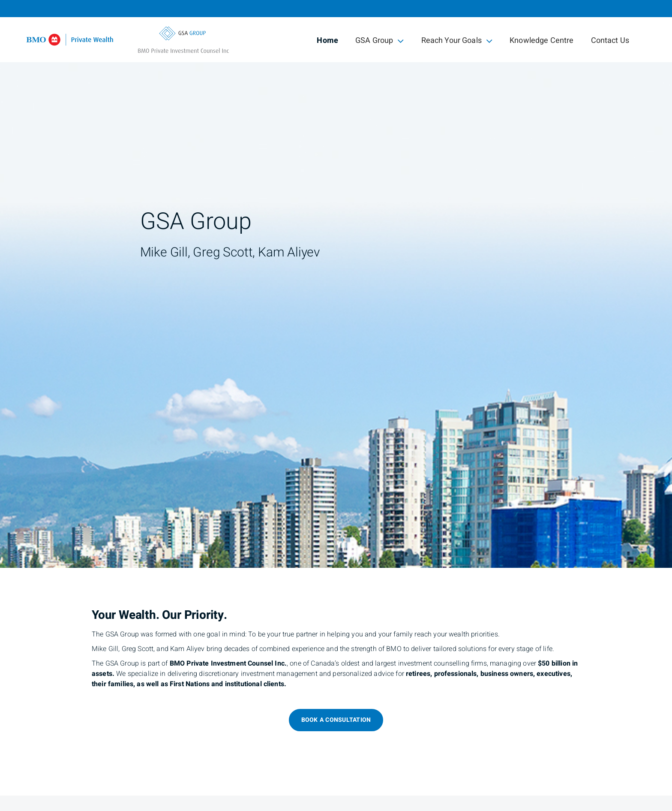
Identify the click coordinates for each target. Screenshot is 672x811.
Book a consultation (336, 720)
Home (327, 41)
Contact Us (610, 41)
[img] (336, 284)
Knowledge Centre (541, 41)
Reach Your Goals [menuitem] (457, 41)
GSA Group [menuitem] (380, 41)
